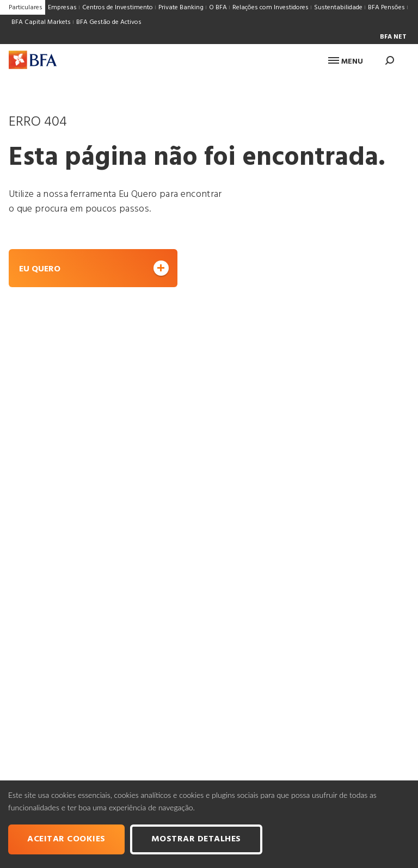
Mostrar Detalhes (196, 839)
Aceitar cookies (66, 839)
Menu (346, 62)
